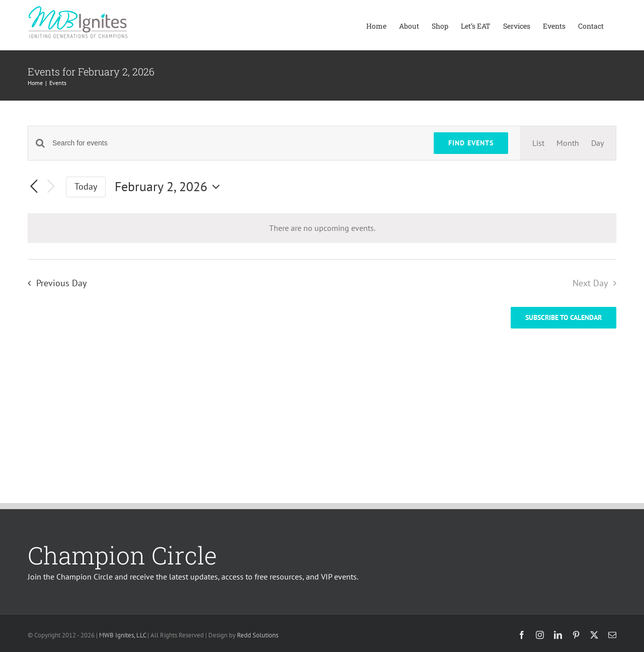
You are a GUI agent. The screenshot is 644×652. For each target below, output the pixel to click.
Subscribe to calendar (563, 318)
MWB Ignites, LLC (123, 635)
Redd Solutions (258, 635)
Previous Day (61, 283)
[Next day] (51, 187)
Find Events (471, 143)
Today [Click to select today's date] (86, 186)
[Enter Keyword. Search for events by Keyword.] (237, 143)
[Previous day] (34, 187)
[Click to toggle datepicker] (170, 187)
